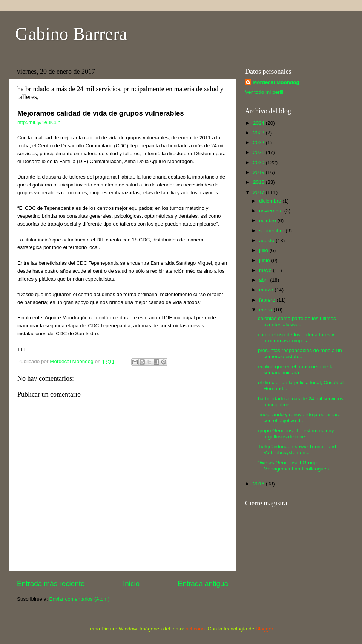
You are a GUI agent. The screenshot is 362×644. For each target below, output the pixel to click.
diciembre (271, 201)
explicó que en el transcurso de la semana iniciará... (296, 370)
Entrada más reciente (51, 584)
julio (264, 250)
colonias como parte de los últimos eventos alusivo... (297, 321)
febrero (268, 300)
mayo (266, 270)
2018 (259, 182)
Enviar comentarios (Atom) (80, 599)
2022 (259, 143)
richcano (195, 629)
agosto (267, 240)
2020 (259, 163)
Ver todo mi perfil (264, 92)
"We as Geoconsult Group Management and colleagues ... (296, 466)
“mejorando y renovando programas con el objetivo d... (298, 417)
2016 (259, 484)
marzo (267, 290)
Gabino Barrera (71, 34)
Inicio (131, 584)
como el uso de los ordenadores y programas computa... (296, 338)
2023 (259, 133)
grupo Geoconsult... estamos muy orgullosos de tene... (296, 434)
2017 (259, 192)
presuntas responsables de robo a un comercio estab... (300, 353)
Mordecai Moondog (276, 82)
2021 (259, 152)
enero (266, 310)
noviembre (272, 211)
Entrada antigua (203, 584)
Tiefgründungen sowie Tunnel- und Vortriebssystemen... (297, 449)
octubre (268, 221)
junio (265, 260)
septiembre (272, 231)
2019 (259, 172)
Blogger (264, 629)
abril (265, 280)
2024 (259, 123)
